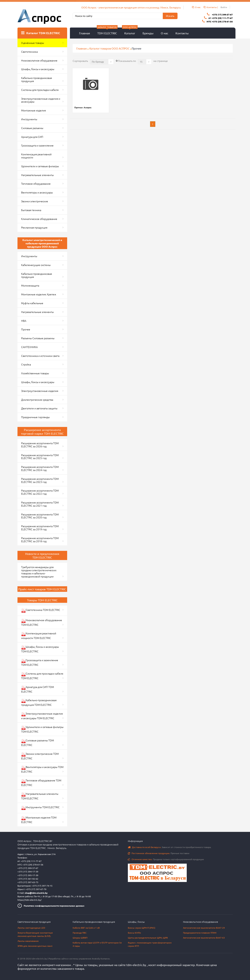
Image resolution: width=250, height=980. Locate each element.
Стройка (26, 364)
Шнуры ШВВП (80, 938)
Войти (224, 7)
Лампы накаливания (28, 941)
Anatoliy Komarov (101, 959)
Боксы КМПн (134, 933)
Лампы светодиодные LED (31, 928)
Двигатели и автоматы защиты (39, 408)
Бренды (148, 33)
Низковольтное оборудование (39, 60)
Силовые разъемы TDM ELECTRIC (38, 743)
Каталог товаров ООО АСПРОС (109, 48)
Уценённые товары (33, 43)
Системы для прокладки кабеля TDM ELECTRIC (42, 676)
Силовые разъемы (32, 128)
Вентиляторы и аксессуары (37, 192)
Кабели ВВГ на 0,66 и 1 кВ (86, 928)
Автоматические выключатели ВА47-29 (204, 928)
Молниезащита (30, 285)
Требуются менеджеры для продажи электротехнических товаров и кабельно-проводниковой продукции (39, 572)
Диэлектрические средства (37, 400)
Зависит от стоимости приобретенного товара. (170, 847)
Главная (85, 33)
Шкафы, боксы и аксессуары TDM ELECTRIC (40, 649)
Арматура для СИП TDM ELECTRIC (38, 689)
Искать (170, 16)
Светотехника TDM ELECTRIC (41, 610)
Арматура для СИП (32, 137)
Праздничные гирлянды (35, 417)
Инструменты (29, 119)
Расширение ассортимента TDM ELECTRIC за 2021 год (40, 504)
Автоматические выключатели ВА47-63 (204, 938)
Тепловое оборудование (36, 184)
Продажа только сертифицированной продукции (166, 859)
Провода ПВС (80, 933)
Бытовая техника (31, 210)
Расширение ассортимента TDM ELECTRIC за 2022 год (40, 492)
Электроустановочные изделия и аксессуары (41, 100)
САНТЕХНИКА (29, 347)
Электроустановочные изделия (40, 391)
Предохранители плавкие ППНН (200, 933)
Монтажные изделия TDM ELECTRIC (39, 820)
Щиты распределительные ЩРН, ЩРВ (148, 938)
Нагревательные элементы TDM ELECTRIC (40, 796)
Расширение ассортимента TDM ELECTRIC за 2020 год (40, 516)
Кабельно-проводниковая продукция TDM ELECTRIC (39, 702)
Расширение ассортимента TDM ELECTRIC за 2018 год (40, 540)
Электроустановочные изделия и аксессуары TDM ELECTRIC (42, 716)
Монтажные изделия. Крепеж (39, 294)
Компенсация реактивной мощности (36, 156)
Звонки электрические (35, 201)
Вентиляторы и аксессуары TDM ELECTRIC (42, 769)
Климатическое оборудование (39, 219)
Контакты (182, 33)
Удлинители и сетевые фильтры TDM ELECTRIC (42, 729)
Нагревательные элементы (37, 175)
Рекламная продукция (34, 227)
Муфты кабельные (32, 303)
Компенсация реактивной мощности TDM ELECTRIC (39, 636)
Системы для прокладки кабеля (40, 90)
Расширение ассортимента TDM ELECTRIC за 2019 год (40, 528)
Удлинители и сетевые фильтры (40, 166)
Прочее (26, 329)
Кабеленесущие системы (36, 265)
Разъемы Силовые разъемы (38, 338)
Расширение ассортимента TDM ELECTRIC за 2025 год (40, 457)
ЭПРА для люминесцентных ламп (35, 946)
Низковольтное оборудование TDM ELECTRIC (42, 622)
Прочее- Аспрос (83, 107)
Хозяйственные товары (35, 373)
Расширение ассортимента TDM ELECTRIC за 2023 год (40, 480)
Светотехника (29, 52)
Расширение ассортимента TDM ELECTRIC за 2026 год (40, 445)
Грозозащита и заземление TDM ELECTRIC (40, 662)
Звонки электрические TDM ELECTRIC (40, 756)
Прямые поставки (159, 853)
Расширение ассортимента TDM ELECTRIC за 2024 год (40, 468)
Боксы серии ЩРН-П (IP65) (142, 928)
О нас (164, 33)
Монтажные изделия (33, 110)
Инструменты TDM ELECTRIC (40, 808)
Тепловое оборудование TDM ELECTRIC (41, 783)
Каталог (130, 31)
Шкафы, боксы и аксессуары (38, 69)
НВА (24, 321)
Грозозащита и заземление (37, 145)
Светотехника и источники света (40, 356)
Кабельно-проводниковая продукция (37, 79)
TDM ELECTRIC (107, 31)
